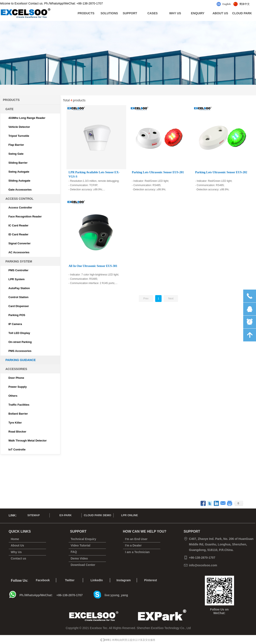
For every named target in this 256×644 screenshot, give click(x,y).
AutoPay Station (19, 288)
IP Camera (15, 324)
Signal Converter (20, 243)
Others (13, 396)
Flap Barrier (16, 145)
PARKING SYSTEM (19, 261)
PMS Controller (19, 270)
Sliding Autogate (20, 181)
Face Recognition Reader (25, 216)
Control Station (19, 297)
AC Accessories (19, 252)
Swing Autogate (19, 172)
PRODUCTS (86, 13)
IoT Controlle (17, 449)
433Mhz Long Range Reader (27, 118)
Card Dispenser (19, 306)
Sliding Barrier (18, 163)
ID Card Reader (19, 234)
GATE (10, 109)
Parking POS (17, 315)
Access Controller (20, 208)
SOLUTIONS (109, 13)
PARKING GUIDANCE (21, 360)
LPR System (17, 279)
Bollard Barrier (18, 414)
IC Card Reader (19, 225)
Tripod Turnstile (19, 136)
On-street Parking (20, 342)
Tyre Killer (15, 423)
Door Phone (16, 378)
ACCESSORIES (16, 369)
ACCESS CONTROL (20, 199)
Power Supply (18, 387)
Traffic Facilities (19, 405)
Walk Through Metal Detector (28, 441)
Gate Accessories (20, 190)
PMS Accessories (20, 351)
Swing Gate (16, 154)
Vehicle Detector (19, 127)
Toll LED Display (19, 333)
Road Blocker (17, 432)
